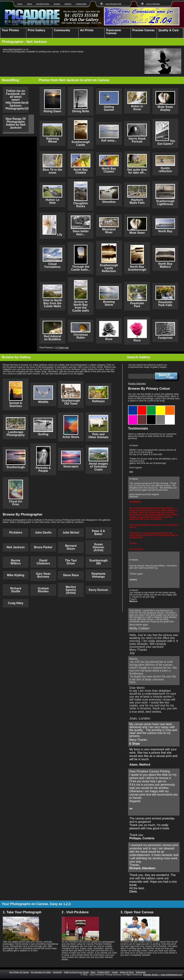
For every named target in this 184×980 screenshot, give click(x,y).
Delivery (68, 4)
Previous (49, 348)
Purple (133, 416)
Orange (170, 407)
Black (151, 416)
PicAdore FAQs (43, 4)
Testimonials (81, 4)
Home (20, 4)
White (170, 416)
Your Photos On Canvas (19, 972)
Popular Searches (137, 384)
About (29, 4)
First (42, 348)
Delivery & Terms (127, 972)
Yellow (161, 407)
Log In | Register (153, 4)
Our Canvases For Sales (41, 972)
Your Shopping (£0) (113, 4)
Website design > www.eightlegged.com (163, 975)
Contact (57, 4)
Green (151, 407)
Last (67, 348)
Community (57, 972)
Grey (161, 416)
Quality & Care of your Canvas (76, 972)
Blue (133, 407)
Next (62, 348)
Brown (142, 416)
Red (142, 407)
